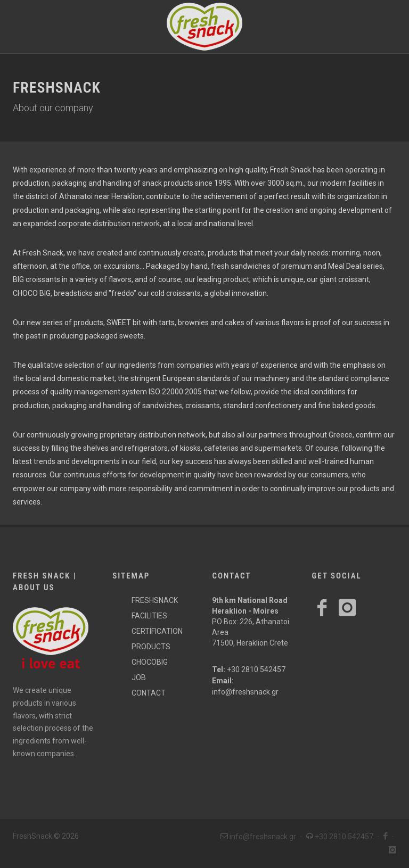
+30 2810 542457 (256, 669)
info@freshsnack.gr (245, 692)
